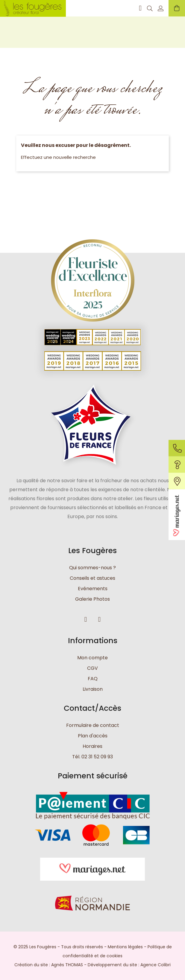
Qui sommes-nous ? (92, 568)
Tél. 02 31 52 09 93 (92, 757)
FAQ (93, 679)
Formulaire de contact (93, 725)
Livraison (93, 689)
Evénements (93, 589)
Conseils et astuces (92, 578)
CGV (92, 668)
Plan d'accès (93, 736)
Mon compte (92, 658)
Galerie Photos (92, 599)
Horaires (92, 746)
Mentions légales (125, 947)
